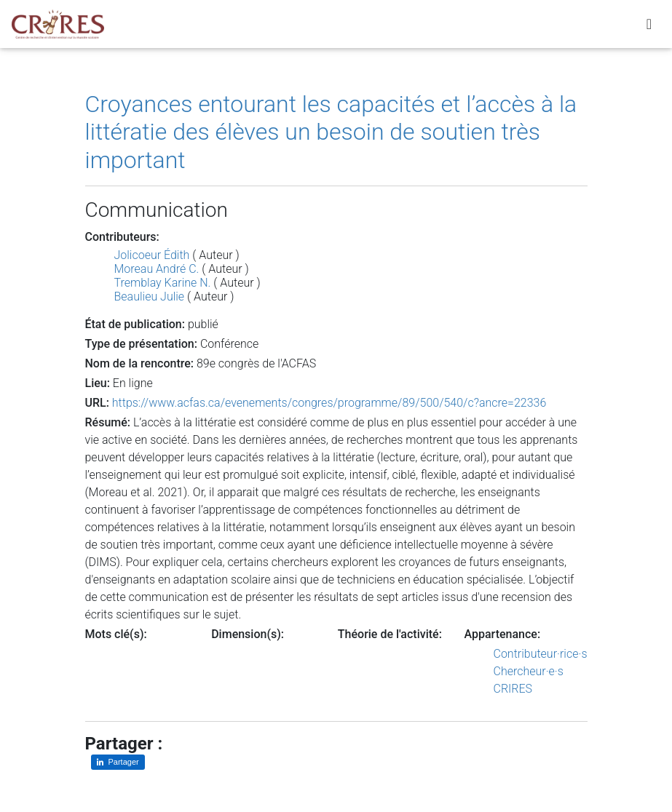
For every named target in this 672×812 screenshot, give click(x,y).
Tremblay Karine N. (163, 283)
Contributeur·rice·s (541, 654)
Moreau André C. (157, 269)
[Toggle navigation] (649, 27)
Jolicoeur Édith (152, 255)
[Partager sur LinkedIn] (118, 762)
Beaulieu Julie (150, 296)
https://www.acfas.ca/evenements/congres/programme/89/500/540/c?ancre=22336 (329, 403)
